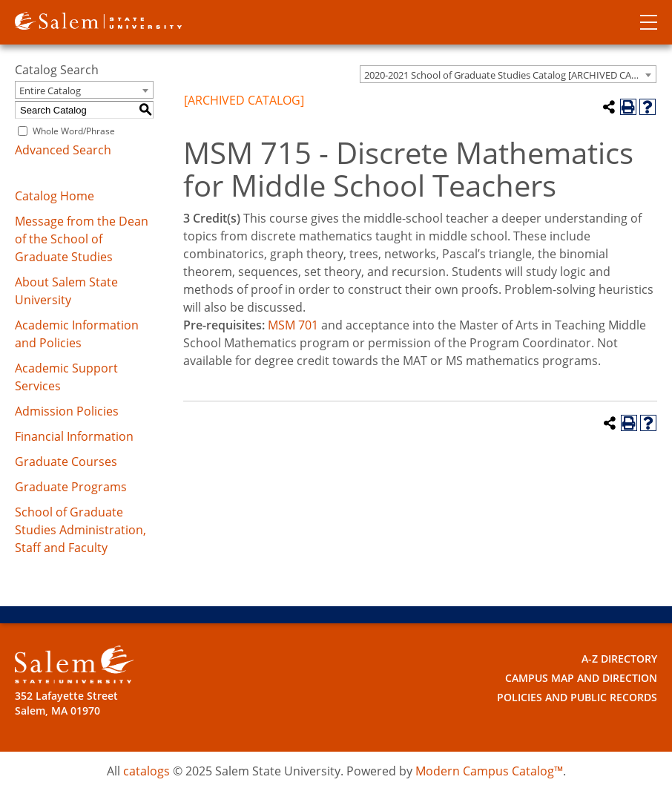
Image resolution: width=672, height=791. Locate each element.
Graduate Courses (66, 462)
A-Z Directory (619, 659)
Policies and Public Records (577, 697)
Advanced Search (63, 150)
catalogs (146, 771)
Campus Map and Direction (581, 678)
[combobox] (508, 74)
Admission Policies (67, 411)
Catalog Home (55, 196)
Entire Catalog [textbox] (50, 91)
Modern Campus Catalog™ (489, 771)
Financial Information (74, 436)
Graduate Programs (71, 487)
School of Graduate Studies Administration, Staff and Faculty (80, 530)
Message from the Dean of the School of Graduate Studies (82, 239)
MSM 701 (293, 325)
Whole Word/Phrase (74, 131)
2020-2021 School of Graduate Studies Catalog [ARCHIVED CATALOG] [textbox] (510, 75)
